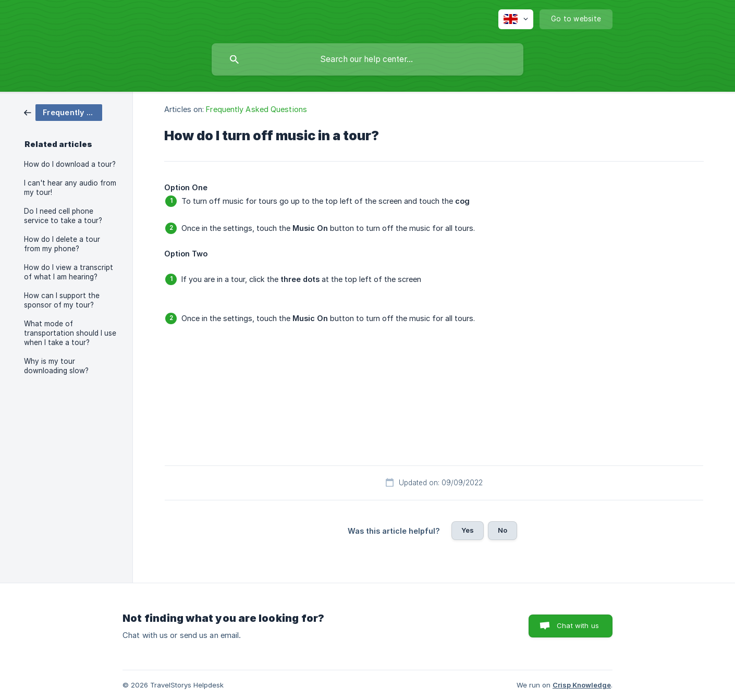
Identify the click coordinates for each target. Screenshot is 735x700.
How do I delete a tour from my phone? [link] (62, 244)
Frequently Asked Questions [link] (256, 109)
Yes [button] (468, 530)
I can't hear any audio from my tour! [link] (70, 188)
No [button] (503, 530)
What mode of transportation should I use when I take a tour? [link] (70, 333)
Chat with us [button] (578, 625)
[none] (516, 19)
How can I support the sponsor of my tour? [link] (62, 300)
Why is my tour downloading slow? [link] (56, 366)
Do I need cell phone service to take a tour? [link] (63, 216)
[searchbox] (367, 59)
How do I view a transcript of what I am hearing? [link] (69, 272)
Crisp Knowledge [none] (582, 685)
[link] (63, 112)
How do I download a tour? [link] (70, 164)
